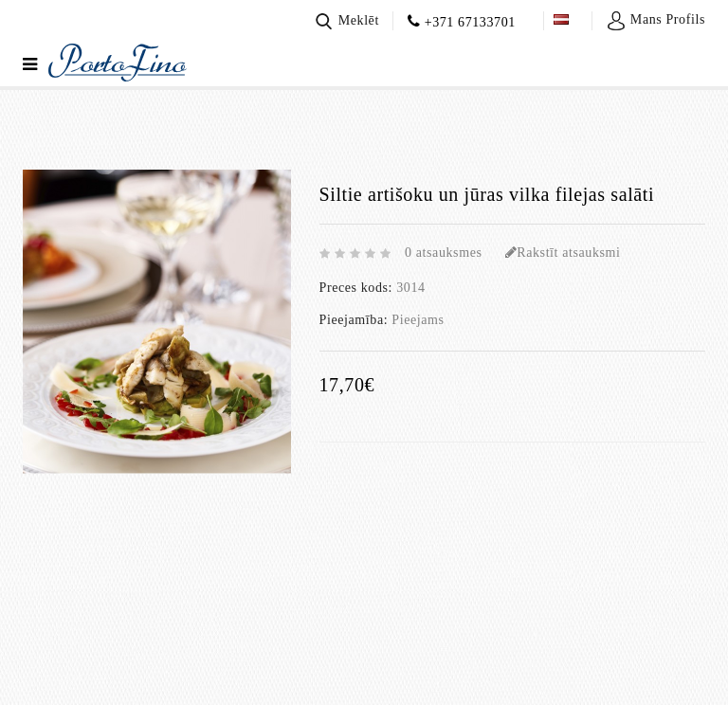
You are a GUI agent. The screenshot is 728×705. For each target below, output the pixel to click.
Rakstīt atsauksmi (563, 253)
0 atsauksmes (443, 253)
